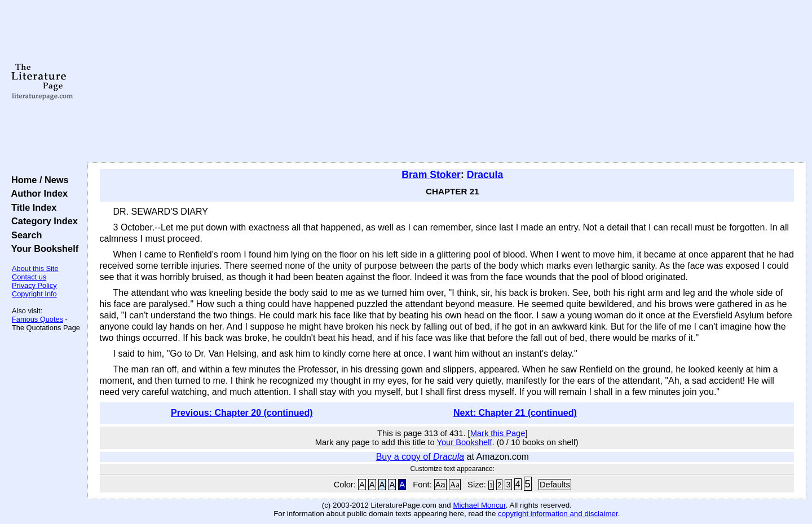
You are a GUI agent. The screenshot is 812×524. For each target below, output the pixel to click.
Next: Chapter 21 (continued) (515, 413)
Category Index (42, 221)
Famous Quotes (37, 319)
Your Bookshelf (42, 248)
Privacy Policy (34, 285)
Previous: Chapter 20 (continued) (242, 413)
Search (24, 235)
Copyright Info (34, 294)
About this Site (35, 268)
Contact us (29, 277)
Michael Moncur (479, 505)
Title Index (31, 207)
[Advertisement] (447, 82)
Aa (440, 485)
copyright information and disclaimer (558, 514)
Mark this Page (498, 433)
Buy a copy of (420, 457)
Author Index (37, 193)
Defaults (555, 485)
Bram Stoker (431, 175)
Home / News (37, 180)
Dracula (485, 175)
